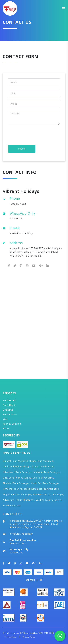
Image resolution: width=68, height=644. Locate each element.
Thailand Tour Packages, (16, 483)
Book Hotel (9, 400)
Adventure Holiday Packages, (19, 500)
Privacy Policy (29, 637)
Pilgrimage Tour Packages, (17, 494)
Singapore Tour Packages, (17, 478)
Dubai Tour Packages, (41, 461)
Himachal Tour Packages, (17, 489)
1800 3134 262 (18, 204)
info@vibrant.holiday (21, 233)
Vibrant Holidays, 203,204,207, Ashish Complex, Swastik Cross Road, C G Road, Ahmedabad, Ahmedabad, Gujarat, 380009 (36, 524)
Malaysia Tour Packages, (47, 472)
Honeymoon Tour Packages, (48, 494)
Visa (5, 419)
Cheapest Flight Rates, (42, 467)
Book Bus (8, 410)
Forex (6, 428)
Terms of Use (10, 637)
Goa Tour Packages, (44, 478)
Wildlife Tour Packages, (49, 500)
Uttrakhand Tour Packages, (18, 472)
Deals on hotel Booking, (16, 467)
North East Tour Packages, (45, 483)
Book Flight (9, 405)
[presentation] (36, 135)
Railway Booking (12, 424)
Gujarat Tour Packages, (16, 461)
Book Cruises (10, 414)
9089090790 (16, 219)
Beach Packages (12, 506)
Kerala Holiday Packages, (45, 489)
